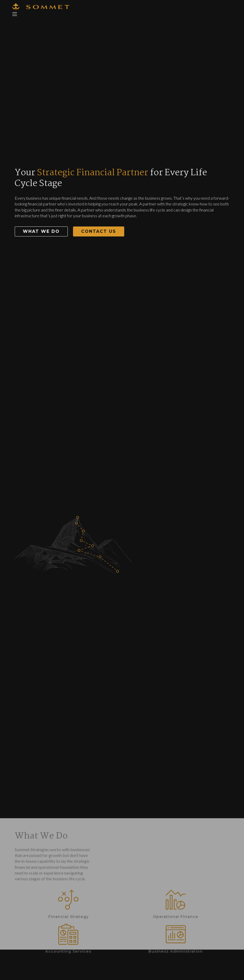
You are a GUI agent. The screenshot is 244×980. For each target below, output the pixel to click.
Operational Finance (176, 952)
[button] (41, 231)
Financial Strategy (68, 952)
